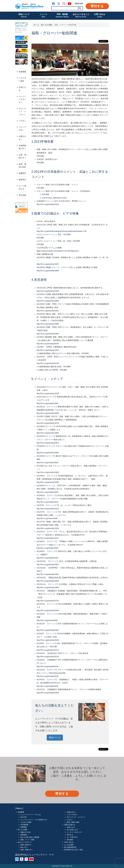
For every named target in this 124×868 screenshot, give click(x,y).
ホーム (36, 25)
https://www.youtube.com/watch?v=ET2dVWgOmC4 (58, 251)
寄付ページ (55, 738)
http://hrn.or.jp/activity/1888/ (48, 301)
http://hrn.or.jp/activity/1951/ (48, 564)
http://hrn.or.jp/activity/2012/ (48, 650)
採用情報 (24, 827)
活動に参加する (26, 845)
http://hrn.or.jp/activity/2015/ (48, 657)
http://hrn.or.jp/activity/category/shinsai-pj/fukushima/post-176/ (62, 231)
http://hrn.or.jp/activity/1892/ (48, 453)
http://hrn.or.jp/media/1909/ (48, 492)
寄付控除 (23, 195)
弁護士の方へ (22, 138)
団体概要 (23, 72)
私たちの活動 (47, 25)
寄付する (97, 6)
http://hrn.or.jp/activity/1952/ (48, 574)
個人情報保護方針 (70, 847)
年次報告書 (24, 825)
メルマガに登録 (22, 79)
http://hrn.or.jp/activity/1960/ (48, 587)
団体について (24, 16)
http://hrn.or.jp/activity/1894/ (48, 334)
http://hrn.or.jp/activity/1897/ (48, 264)
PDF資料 (40, 156)
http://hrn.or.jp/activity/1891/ (48, 311)
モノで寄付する (22, 187)
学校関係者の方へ (22, 147)
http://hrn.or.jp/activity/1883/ (48, 433)
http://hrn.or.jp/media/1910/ (48, 502)
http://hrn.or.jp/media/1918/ (48, 538)
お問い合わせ (100, 16)
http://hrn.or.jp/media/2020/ (48, 686)
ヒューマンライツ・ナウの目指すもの (34, 820)
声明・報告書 (62, 16)
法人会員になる (72, 830)
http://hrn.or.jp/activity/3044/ (48, 344)
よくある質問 (69, 845)
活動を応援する (70, 825)
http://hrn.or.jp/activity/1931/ (48, 350)
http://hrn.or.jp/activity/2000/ (48, 610)
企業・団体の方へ (22, 156)
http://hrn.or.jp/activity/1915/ (48, 204)
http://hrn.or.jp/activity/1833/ (48, 393)
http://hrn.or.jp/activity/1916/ (48, 528)
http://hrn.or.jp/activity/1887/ (48, 443)
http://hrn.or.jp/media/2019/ (48, 676)
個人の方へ (24, 847)
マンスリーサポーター (22, 99)
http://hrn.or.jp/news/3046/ (47, 518)
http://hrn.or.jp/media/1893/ (48, 463)
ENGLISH (79, 4)
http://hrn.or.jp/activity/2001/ (48, 630)
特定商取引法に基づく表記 (74, 850)
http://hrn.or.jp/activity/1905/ (48, 482)
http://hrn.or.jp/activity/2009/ (48, 640)
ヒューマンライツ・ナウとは (31, 815)
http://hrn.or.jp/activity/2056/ (48, 693)
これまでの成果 (26, 822)
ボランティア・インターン (22, 112)
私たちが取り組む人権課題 (30, 837)
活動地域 (24, 835)
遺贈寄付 (23, 173)
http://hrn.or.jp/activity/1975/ (48, 601)
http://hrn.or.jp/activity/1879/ (48, 423)
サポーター (23, 27)
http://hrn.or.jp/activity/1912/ (48, 509)
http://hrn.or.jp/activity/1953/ (48, 581)
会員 (18, 27)
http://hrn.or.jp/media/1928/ (48, 558)
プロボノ (23, 121)
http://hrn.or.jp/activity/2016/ (48, 363)
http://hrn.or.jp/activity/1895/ (48, 271)
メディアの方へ (22, 128)
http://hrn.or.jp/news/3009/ (47, 620)
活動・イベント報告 (27, 840)
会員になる (22, 89)
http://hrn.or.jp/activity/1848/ (48, 291)
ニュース (43, 16)
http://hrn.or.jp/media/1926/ (48, 548)
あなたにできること (81, 16)
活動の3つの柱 (26, 832)
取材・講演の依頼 (22, 166)
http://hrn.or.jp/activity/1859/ (48, 413)
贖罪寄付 (23, 180)
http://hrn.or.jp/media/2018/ (48, 666)
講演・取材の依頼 (73, 822)
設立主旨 (24, 817)
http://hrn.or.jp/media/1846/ (48, 403)
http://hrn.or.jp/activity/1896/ (48, 324)
